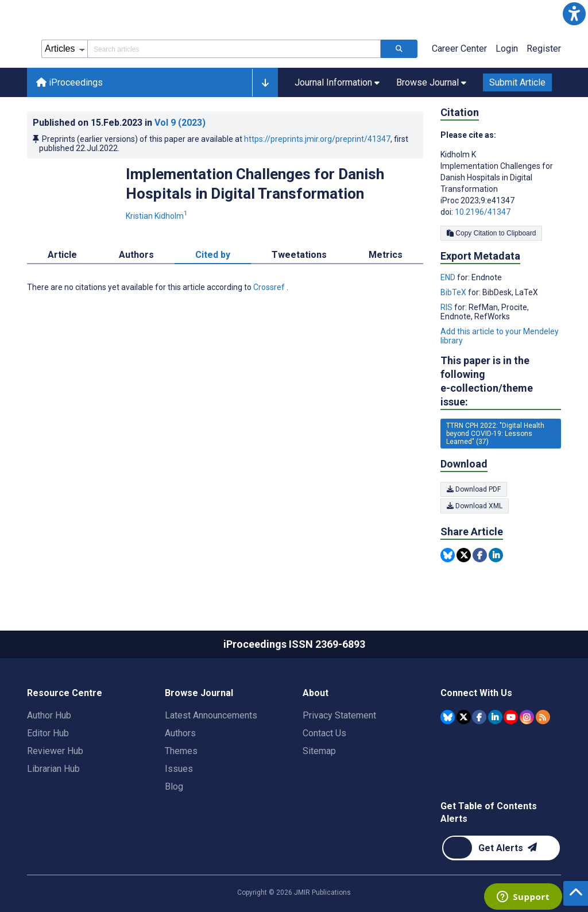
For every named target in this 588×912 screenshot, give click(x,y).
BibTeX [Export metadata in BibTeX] (454, 292)
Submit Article (517, 82)
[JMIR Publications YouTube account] (511, 717)
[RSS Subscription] (543, 717)
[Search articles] (399, 49)
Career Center (459, 49)
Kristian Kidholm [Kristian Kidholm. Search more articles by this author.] (158, 216)
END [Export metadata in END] (449, 277)
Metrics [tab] (386, 255)
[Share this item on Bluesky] (448, 555)
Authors (180, 733)
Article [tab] (62, 255)
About (316, 693)
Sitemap (319, 751)
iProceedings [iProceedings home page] (69, 82)
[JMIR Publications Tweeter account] (464, 717)
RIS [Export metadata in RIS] (447, 307)
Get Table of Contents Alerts (489, 812)
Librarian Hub (53, 769)
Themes (181, 751)
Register (544, 49)
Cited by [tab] (213, 255)
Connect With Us (476, 693)
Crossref (270, 287)
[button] (574, 14)
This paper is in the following (501, 382)
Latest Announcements (211, 715)
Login (507, 49)
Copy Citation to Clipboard (491, 233)
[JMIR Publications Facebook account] (479, 717)
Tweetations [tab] (299, 255)
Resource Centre (65, 693)
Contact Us (324, 733)
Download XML (475, 506)
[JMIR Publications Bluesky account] (448, 717)
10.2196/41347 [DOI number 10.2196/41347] (483, 212)
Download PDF (474, 489)
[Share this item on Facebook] (480, 555)
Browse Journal (199, 693)
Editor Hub (48, 733)
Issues (179, 769)
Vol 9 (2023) (180, 123)
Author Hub (49, 715)
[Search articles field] (234, 49)
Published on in (119, 123)
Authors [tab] (136, 255)
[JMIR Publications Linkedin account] (495, 717)
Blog (174, 787)
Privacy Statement (339, 715)
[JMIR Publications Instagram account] (527, 717)
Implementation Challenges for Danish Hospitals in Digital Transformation (255, 184)
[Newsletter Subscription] (501, 848)
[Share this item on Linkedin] (496, 555)
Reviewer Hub (55, 751)
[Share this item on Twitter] (464, 555)
